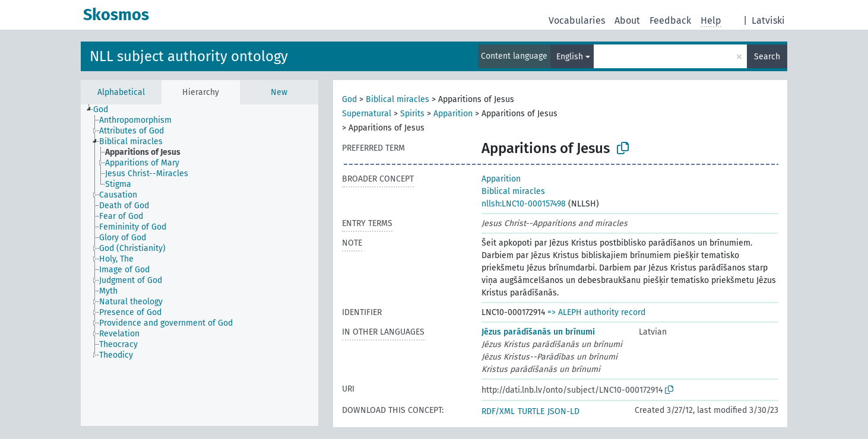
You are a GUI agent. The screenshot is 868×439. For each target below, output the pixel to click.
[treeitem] (106, 110)
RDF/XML (498, 411)
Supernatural (367, 114)
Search (767, 57)
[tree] (199, 265)
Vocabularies (577, 20)
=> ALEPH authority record (596, 312)
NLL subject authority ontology (189, 56)
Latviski (768, 20)
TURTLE (531, 411)
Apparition (453, 114)
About (627, 20)
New (279, 92)
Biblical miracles (397, 99)
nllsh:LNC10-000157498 (524, 204)
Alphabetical (121, 92)
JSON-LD (563, 411)
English (570, 57)
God (349, 99)
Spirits (412, 114)
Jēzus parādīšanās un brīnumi (538, 332)
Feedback (670, 20)
